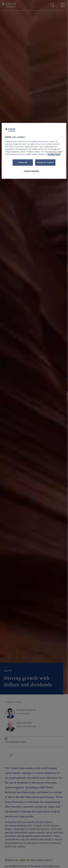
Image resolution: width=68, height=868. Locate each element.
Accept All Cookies (45, 162)
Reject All (23, 162)
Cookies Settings (31, 171)
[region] (34, 151)
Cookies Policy (54, 154)
